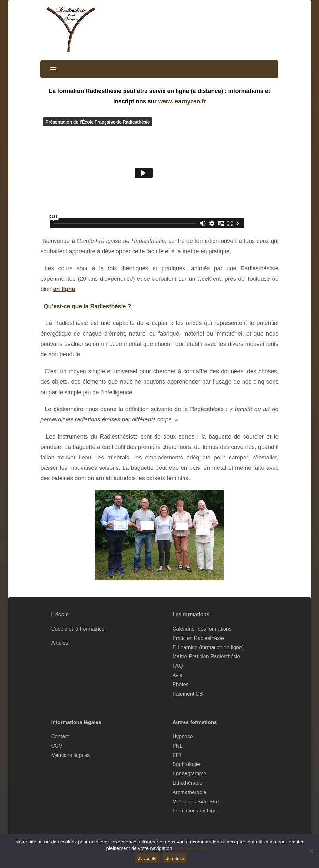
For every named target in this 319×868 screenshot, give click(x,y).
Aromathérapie (189, 792)
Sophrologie (186, 764)
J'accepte (147, 858)
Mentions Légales (194, 848)
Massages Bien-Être (196, 802)
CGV (57, 746)
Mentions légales (70, 755)
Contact (60, 737)
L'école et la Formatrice (78, 629)
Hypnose (183, 737)
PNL (178, 746)
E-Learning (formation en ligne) (208, 647)
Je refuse (175, 858)
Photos (181, 685)
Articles (59, 643)
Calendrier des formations (202, 629)
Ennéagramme (189, 774)
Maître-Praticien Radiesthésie (206, 656)
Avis (177, 675)
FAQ (178, 666)
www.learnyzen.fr (182, 101)
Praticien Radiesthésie (198, 638)
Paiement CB (188, 694)
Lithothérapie (187, 783)
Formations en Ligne (196, 811)
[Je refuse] (311, 851)
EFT (177, 755)
